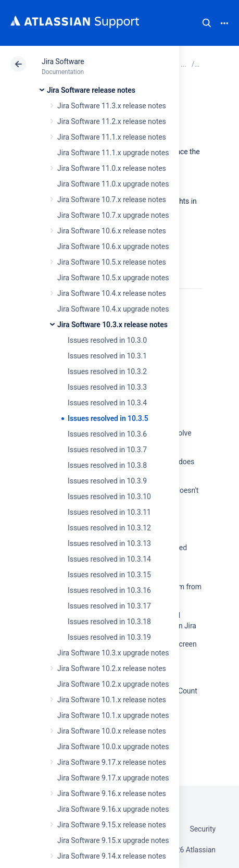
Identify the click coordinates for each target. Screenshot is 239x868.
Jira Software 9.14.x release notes (112, 856)
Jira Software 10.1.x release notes (112, 700)
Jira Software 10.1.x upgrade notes (113, 715)
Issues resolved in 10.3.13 (109, 543)
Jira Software (63, 61)
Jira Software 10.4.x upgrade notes (113, 309)
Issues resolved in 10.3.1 (107, 356)
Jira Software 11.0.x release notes (112, 168)
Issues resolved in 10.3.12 (109, 528)
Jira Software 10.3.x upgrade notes (113, 653)
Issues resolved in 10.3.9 (107, 481)
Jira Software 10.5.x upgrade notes (113, 278)
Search (207, 23)
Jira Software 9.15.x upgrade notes (113, 840)
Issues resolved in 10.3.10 (109, 497)
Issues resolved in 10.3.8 (107, 465)
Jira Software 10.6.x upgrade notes (113, 246)
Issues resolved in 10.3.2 (107, 371)
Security (203, 829)
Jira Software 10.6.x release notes (112, 231)
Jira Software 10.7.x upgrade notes (113, 215)
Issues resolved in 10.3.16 (109, 590)
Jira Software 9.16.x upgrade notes (113, 809)
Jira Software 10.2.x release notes (112, 668)
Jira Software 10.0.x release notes (112, 731)
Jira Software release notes (91, 90)
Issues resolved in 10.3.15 (109, 575)
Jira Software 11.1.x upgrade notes (113, 153)
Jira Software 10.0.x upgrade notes (113, 747)
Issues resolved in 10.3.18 (109, 622)
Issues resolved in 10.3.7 (107, 450)
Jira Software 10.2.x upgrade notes (113, 684)
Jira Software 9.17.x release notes (112, 762)
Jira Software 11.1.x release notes (112, 137)
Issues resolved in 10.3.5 (108, 418)
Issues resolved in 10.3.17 (109, 606)
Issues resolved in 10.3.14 (109, 559)
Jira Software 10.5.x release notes (112, 262)
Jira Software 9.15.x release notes (112, 825)
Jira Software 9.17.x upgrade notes (113, 778)
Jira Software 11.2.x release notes (112, 121)
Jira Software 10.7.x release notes (112, 200)
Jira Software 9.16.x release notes (112, 793)
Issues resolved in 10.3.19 (109, 637)
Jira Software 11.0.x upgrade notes (113, 184)
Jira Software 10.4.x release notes (112, 293)
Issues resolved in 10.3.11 (109, 512)
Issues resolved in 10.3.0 (107, 340)
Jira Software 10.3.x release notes (112, 325)
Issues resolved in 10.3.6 (107, 434)
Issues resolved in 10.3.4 (107, 403)
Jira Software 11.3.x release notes (112, 106)
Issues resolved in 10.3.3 (107, 387)
